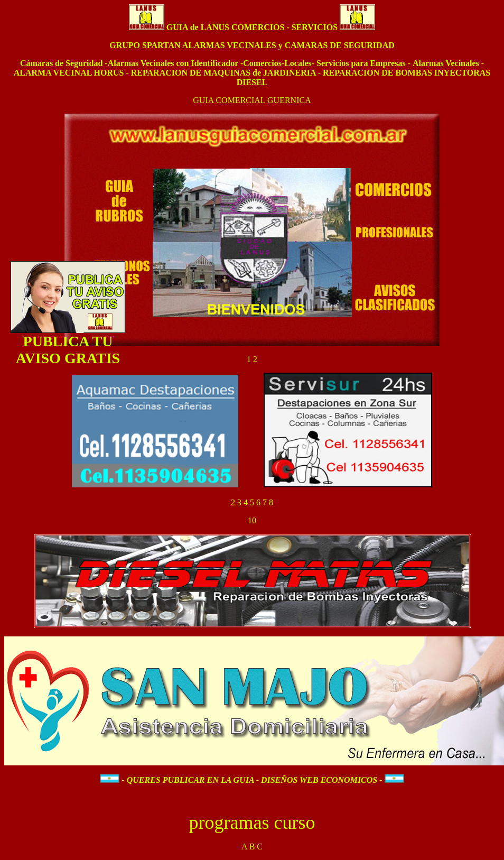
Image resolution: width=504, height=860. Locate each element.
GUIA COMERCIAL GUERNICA (252, 100)
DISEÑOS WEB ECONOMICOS (320, 780)
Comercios (262, 63)
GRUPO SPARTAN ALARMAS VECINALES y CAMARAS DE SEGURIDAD (252, 45)
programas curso (252, 822)
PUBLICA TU (68, 342)
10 (252, 520)
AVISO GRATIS (68, 359)
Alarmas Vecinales (447, 63)
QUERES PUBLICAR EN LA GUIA (190, 780)
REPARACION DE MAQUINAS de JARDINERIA (225, 73)
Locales (298, 63)
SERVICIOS (315, 27)
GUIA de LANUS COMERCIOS (226, 27)
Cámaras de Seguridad (61, 63)
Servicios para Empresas (361, 63)
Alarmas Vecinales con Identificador (174, 63)
